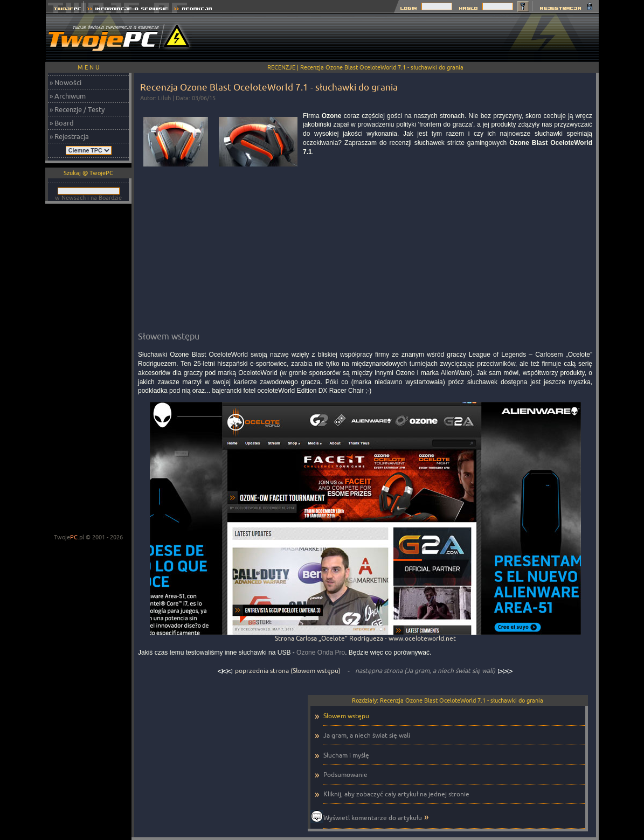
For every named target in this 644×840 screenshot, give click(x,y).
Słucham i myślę (346, 755)
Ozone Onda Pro (321, 652)
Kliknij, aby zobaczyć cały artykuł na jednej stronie (396, 794)
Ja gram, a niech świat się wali (367, 735)
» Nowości (65, 82)
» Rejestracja (69, 136)
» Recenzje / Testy (77, 109)
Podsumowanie (345, 775)
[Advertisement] (403, 38)
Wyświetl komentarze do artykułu (373, 818)
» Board (62, 123)
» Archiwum (68, 96)
